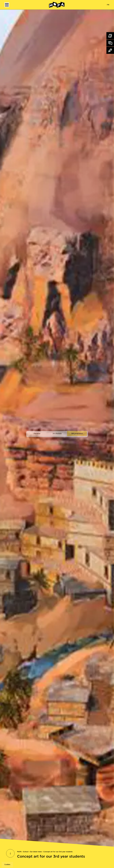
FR (108, 5)
